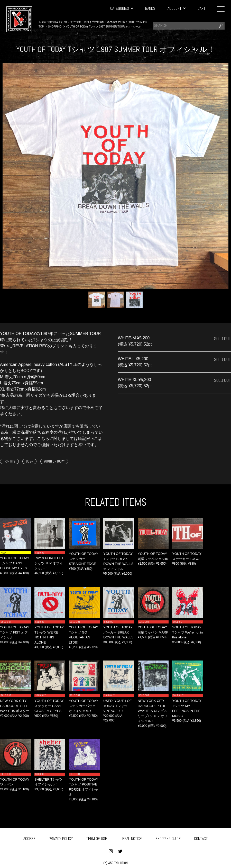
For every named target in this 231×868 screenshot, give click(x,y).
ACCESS (29, 838)
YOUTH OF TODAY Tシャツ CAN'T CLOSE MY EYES (15, 563)
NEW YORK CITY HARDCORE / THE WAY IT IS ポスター (15, 706)
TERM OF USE (97, 838)
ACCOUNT (176, 8)
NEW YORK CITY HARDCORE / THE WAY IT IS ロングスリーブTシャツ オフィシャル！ (153, 711)
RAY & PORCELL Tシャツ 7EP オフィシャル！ (49, 563)
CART (201, 8)
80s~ (29, 461)
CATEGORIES (122, 8)
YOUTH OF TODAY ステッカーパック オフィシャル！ (84, 706)
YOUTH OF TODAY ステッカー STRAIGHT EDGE (84, 559)
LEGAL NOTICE (131, 838)
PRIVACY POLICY (61, 838)
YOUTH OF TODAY (54, 461)
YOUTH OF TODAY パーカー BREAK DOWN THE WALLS (118, 632)
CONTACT (201, 838)
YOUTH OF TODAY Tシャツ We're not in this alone (187, 632)
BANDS (150, 8)
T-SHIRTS (9, 461)
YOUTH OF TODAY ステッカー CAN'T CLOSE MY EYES (49, 706)
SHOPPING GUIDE (168, 838)
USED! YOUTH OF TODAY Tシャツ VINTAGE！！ (117, 706)
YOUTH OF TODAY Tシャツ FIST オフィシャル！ (15, 632)
